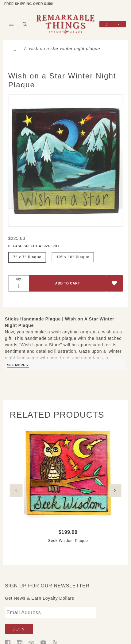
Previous (16, 491)
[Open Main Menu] (12, 24)
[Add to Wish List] (114, 283)
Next (115, 491)
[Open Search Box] (25, 24)
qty (18, 279)
